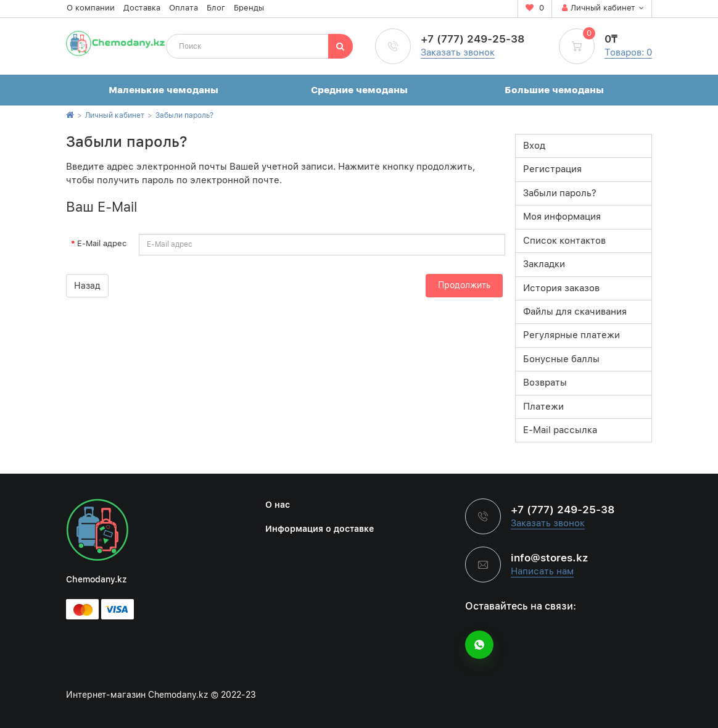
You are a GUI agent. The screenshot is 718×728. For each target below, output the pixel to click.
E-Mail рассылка (560, 430)
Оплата (184, 8)
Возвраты (545, 383)
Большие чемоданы (554, 90)
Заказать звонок (458, 52)
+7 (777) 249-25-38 (472, 39)
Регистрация (552, 169)
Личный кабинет (115, 115)
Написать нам (542, 571)
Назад (87, 286)
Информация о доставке (320, 529)
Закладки (544, 264)
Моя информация (562, 217)
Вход (534, 146)
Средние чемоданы (359, 90)
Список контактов (564, 241)
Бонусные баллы (561, 359)
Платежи (543, 407)
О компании (91, 8)
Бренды (249, 8)
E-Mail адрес (102, 243)
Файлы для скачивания (575, 312)
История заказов (561, 288)
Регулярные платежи (572, 335)
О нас (278, 505)
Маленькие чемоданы (163, 90)
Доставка (142, 8)
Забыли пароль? (184, 115)
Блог (216, 8)
